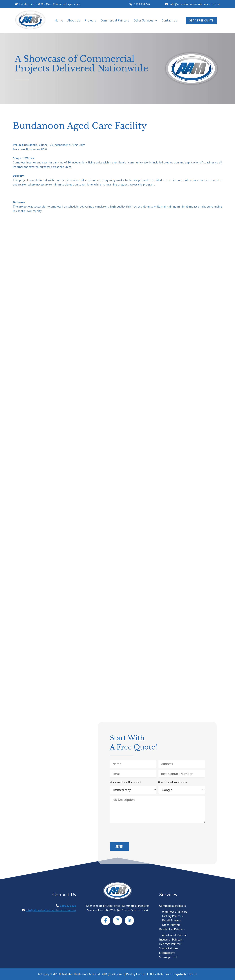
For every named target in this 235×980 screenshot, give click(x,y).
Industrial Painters (171, 939)
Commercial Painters (115, 20)
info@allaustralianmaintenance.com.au (51, 910)
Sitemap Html (168, 957)
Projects (90, 20)
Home (59, 20)
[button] (145, 20)
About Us (74, 20)
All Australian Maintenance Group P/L (80, 974)
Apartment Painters (175, 935)
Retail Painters (172, 920)
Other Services (145, 20)
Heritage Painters (170, 944)
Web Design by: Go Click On (181, 974)
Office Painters (171, 925)
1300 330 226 (68, 906)
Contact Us (169, 20)
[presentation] (138, 833)
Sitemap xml (167, 953)
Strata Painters (169, 948)
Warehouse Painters (175, 911)
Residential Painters (172, 929)
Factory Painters (172, 916)
